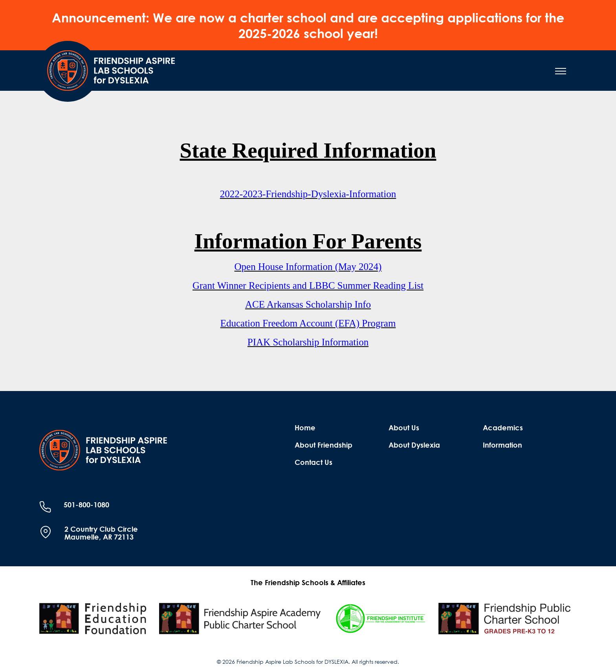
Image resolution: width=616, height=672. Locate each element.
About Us (404, 428)
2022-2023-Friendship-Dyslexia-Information (308, 194)
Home (305, 428)
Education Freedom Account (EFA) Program (308, 323)
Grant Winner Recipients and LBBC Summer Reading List (308, 286)
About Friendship (324, 445)
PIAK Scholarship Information (308, 342)
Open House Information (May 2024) (308, 267)
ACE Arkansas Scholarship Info (308, 304)
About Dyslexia (414, 445)
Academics (503, 428)
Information (502, 445)
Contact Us (313, 462)
